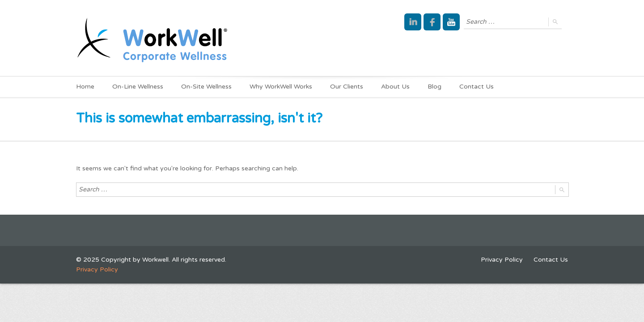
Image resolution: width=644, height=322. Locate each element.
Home (85, 87)
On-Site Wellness (206, 87)
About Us (395, 87)
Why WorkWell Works (281, 87)
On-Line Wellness (138, 87)
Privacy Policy (502, 260)
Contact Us (477, 87)
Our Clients (347, 87)
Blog (434, 87)
